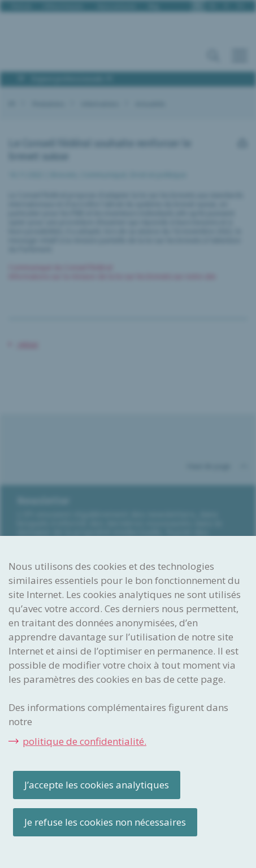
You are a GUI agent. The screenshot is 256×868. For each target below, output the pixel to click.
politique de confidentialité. (84, 741)
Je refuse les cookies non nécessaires (105, 822)
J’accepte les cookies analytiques (97, 785)
